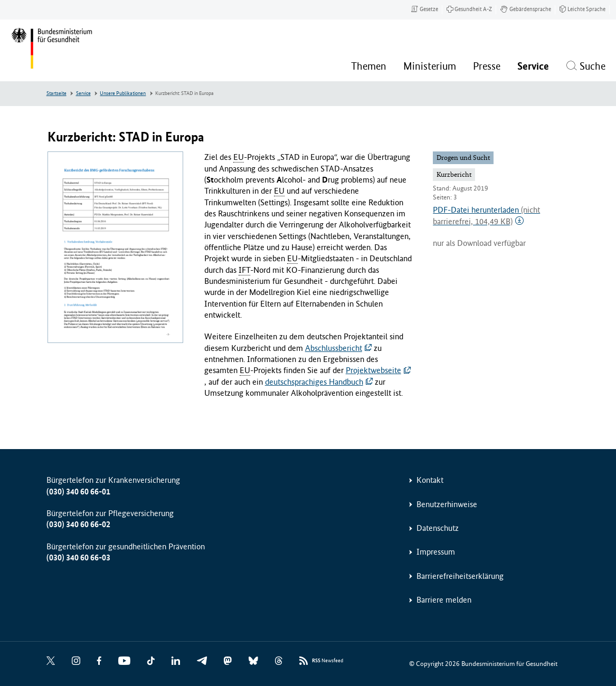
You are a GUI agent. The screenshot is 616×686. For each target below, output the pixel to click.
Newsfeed (328, 661)
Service (83, 93)
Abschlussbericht (334, 348)
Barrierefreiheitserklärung (460, 576)
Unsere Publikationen (123, 93)
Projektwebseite (373, 370)
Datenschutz (438, 528)
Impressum (436, 552)
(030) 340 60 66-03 (78, 558)
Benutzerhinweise (447, 504)
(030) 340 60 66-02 (78, 524)
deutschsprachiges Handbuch (314, 382)
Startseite (56, 93)
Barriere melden (444, 600)
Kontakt (430, 480)
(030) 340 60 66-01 (78, 492)
